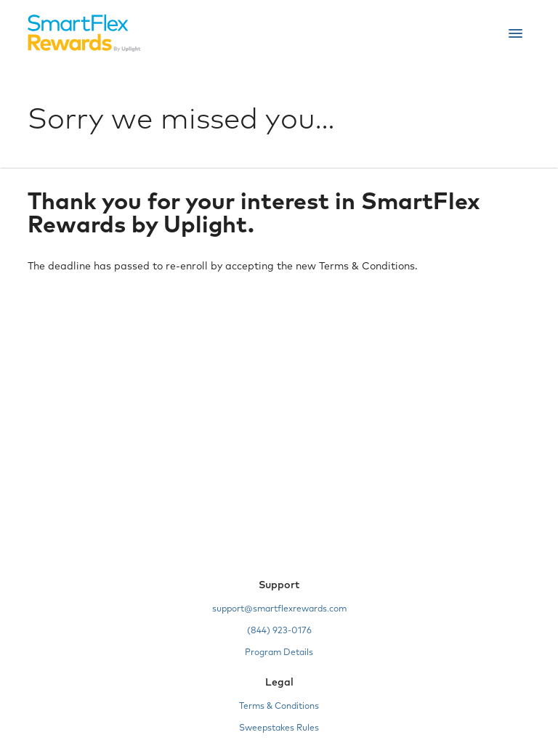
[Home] (84, 33)
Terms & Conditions (279, 707)
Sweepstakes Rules (279, 728)
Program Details (279, 653)
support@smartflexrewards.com (279, 609)
